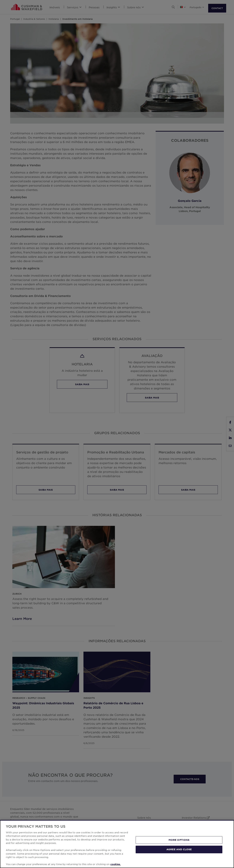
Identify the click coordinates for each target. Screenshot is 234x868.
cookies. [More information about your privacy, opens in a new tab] (116, 864)
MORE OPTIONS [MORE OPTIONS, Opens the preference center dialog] (179, 840)
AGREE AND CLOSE (179, 849)
